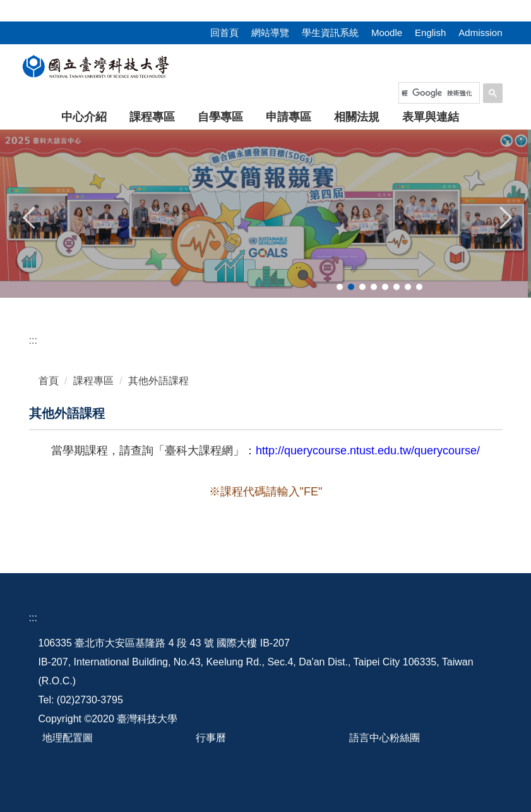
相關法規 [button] (357, 117)
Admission (480, 33)
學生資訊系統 (330, 33)
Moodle (387, 33)
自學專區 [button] (220, 117)
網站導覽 (270, 33)
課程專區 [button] (152, 117)
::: (4, 7)
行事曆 (211, 738)
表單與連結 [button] (431, 117)
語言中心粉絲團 (385, 738)
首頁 (49, 381)
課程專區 (93, 381)
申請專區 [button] (289, 117)
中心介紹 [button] (84, 117)
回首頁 (224, 33)
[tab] (340, 287)
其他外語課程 (158, 381)
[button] (30, 216)
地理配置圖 (68, 738)
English (430, 33)
